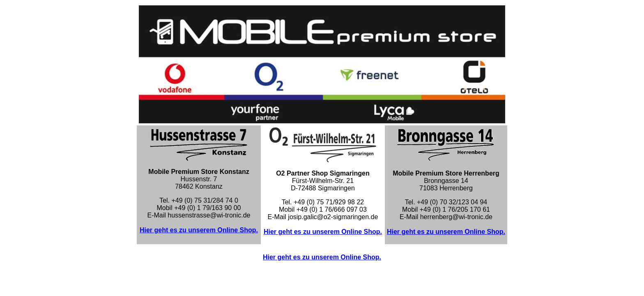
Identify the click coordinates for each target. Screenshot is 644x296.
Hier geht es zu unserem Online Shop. (199, 230)
